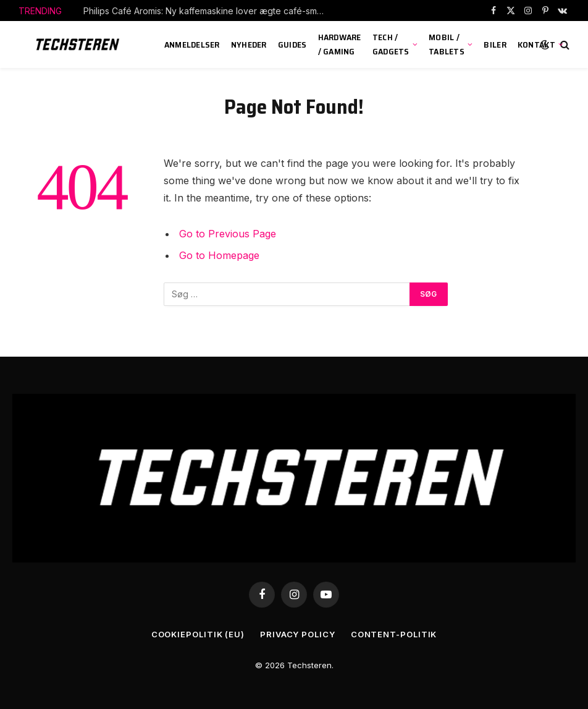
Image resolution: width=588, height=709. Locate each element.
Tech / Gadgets (391, 44)
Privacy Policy (298, 634)
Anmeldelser (192, 45)
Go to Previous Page (228, 234)
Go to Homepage (219, 255)
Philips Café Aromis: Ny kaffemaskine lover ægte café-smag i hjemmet (207, 11)
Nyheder (249, 45)
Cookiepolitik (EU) (198, 634)
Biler (495, 45)
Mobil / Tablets (447, 44)
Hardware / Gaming (340, 44)
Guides (292, 45)
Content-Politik (394, 634)
